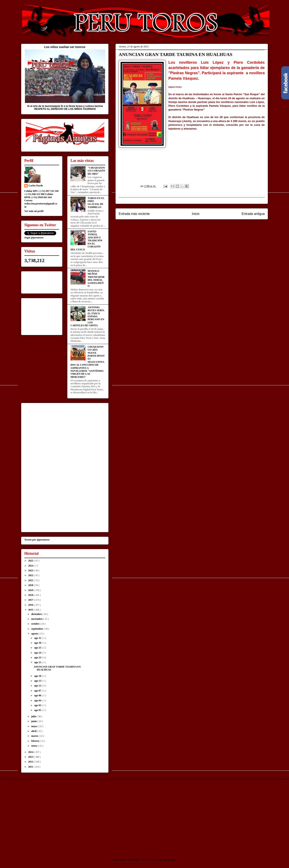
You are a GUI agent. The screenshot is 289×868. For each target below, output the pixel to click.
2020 (31, 585)
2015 (31, 610)
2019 (31, 590)
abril (34, 731)
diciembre (37, 614)
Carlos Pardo (36, 186)
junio (34, 721)
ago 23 (38, 657)
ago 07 (38, 691)
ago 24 (38, 653)
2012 (31, 762)
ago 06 (38, 695)
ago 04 (38, 700)
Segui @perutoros (34, 238)
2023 (31, 570)
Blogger (172, 860)
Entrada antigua (253, 214)
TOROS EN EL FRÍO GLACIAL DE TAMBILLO (96, 203)
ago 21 (38, 662)
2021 (31, 580)
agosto (35, 634)
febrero (36, 741)
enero (34, 746)
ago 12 (38, 686)
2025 (31, 561)
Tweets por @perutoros (37, 540)
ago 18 (38, 676)
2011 (31, 767)
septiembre (37, 629)
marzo (35, 736)
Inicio (196, 214)
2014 (31, 752)
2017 (31, 600)
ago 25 (38, 648)
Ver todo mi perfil (34, 211)
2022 (31, 575)
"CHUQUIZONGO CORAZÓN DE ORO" (96, 171)
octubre (36, 624)
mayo (34, 726)
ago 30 (38, 643)
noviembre (37, 619)
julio (34, 716)
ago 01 (38, 710)
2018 (31, 595)
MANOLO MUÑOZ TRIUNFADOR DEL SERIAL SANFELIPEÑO (96, 278)
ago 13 (38, 681)
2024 (31, 566)
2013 (31, 757)
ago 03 (38, 705)
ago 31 (38, 638)
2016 (31, 605)
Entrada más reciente (134, 214)
